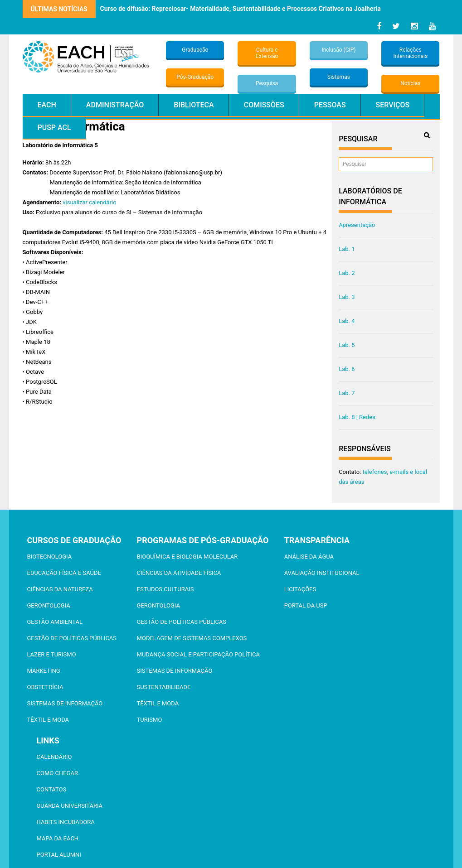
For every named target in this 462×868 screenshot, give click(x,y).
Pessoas (330, 105)
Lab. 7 (347, 393)
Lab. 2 (347, 273)
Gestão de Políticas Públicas (72, 638)
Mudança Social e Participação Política (198, 654)
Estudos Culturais (165, 589)
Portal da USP (306, 605)
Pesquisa (267, 83)
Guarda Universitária (70, 806)
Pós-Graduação (195, 77)
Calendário (54, 757)
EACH (47, 105)
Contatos (52, 789)
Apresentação (357, 225)
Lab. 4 (347, 321)
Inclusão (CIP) (338, 50)
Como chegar (57, 773)
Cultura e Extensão (267, 53)
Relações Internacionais (410, 53)
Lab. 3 (347, 297)
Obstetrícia (45, 687)
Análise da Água (309, 557)
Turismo (150, 720)
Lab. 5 (347, 345)
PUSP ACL (54, 128)
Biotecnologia (50, 557)
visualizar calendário (89, 202)
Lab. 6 (347, 369)
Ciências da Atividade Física (179, 573)
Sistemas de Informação (65, 703)
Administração (115, 105)
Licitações (300, 589)
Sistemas (339, 77)
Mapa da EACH (58, 838)
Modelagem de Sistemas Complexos (192, 638)
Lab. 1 (347, 249)
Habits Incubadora (66, 822)
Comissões (264, 105)
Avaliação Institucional (322, 573)
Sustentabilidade (164, 687)
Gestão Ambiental (55, 622)
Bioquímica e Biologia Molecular (187, 557)
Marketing (44, 671)
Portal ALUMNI (59, 855)
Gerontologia (49, 605)
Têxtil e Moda (48, 720)
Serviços (393, 105)
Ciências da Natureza (60, 589)
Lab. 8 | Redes (357, 417)
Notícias (410, 83)
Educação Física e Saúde (64, 573)
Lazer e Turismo (52, 654)
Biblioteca (194, 105)
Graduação (195, 50)
